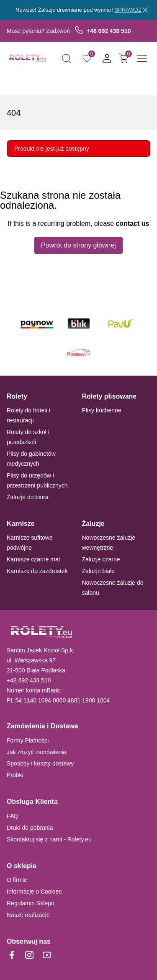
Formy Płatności (28, 740)
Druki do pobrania (30, 828)
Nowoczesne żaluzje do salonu (113, 588)
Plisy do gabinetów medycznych (31, 459)
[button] (67, 58)
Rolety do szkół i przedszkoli (28, 437)
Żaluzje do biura (28, 497)
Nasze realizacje (28, 915)
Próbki (15, 775)
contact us (132, 224)
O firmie (17, 880)
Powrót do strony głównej (78, 245)
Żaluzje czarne (101, 559)
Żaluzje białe (99, 571)
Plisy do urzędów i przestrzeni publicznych (37, 480)
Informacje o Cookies (34, 892)
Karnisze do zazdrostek (37, 571)
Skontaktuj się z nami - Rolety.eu (49, 839)
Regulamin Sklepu (31, 903)
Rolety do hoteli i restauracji (28, 415)
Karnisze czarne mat (33, 559)
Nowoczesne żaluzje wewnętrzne (109, 543)
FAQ (13, 816)
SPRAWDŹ (128, 10)
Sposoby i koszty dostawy (40, 763)
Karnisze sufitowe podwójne (30, 543)
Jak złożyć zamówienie (36, 752)
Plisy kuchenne (102, 410)
